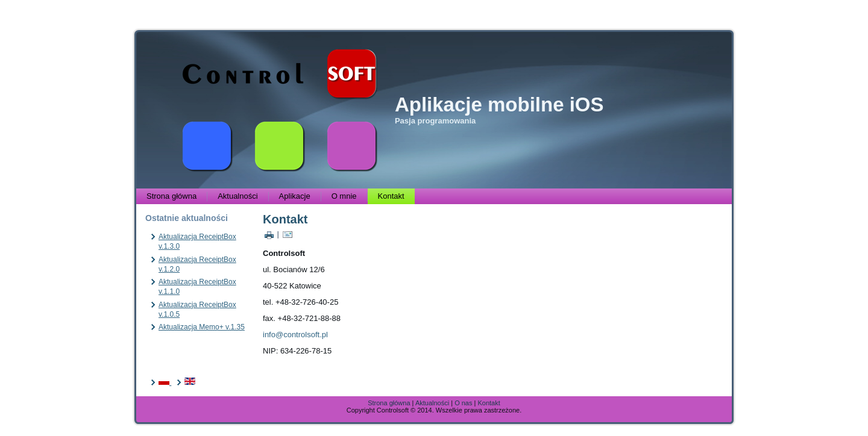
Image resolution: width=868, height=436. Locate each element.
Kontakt (391, 196)
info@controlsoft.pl (295, 335)
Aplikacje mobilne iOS (499, 104)
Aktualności (237, 196)
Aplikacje (295, 196)
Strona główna (171, 196)
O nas (463, 403)
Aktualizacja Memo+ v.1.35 (202, 327)
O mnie (344, 196)
